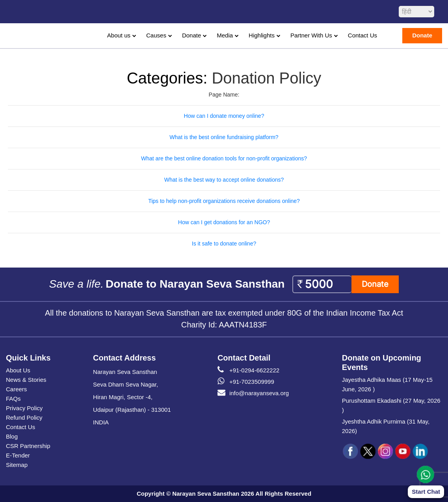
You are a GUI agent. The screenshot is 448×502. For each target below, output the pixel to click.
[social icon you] (403, 452)
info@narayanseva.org (253, 393)
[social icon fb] (351, 452)
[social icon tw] (368, 452)
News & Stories (26, 380)
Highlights (262, 35)
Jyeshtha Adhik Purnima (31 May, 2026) (386, 426)
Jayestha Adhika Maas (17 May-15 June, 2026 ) (387, 384)
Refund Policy (24, 417)
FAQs (13, 399)
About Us (18, 370)
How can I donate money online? (224, 116)
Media (225, 35)
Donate (191, 35)
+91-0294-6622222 (248, 370)
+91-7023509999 (246, 382)
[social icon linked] (420, 452)
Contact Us (362, 35)
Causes (156, 35)
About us (119, 35)
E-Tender (18, 455)
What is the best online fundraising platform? (224, 137)
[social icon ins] (385, 452)
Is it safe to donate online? (224, 244)
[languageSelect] (416, 12)
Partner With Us (311, 35)
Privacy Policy (24, 408)
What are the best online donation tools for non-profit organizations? (224, 158)
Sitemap (17, 465)
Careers (16, 389)
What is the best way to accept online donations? (224, 180)
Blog (12, 436)
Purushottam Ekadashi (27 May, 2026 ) (391, 405)
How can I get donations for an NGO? (224, 222)
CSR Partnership (28, 446)
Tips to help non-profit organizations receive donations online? (224, 201)
